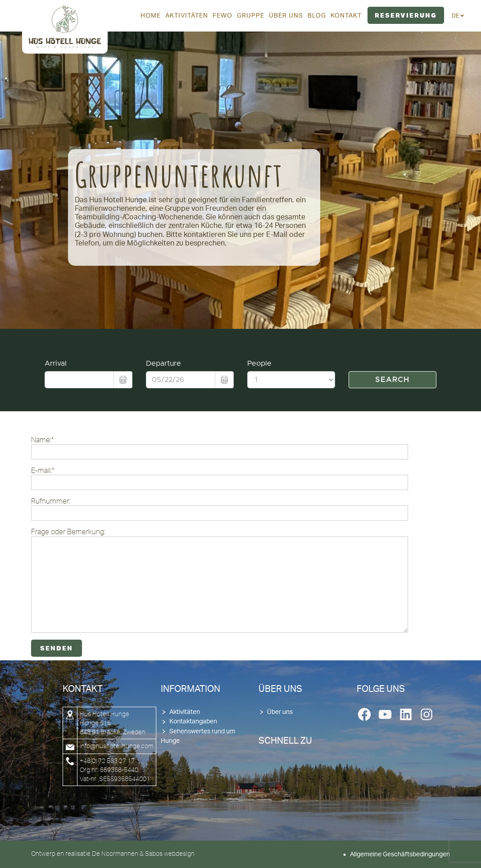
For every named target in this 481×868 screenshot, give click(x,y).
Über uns (280, 712)
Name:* (220, 448)
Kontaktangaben (193, 722)
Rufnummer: (220, 509)
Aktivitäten (185, 712)
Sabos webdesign (170, 854)
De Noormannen (115, 854)
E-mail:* (220, 478)
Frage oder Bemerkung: (220, 580)
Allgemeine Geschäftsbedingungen (400, 854)
